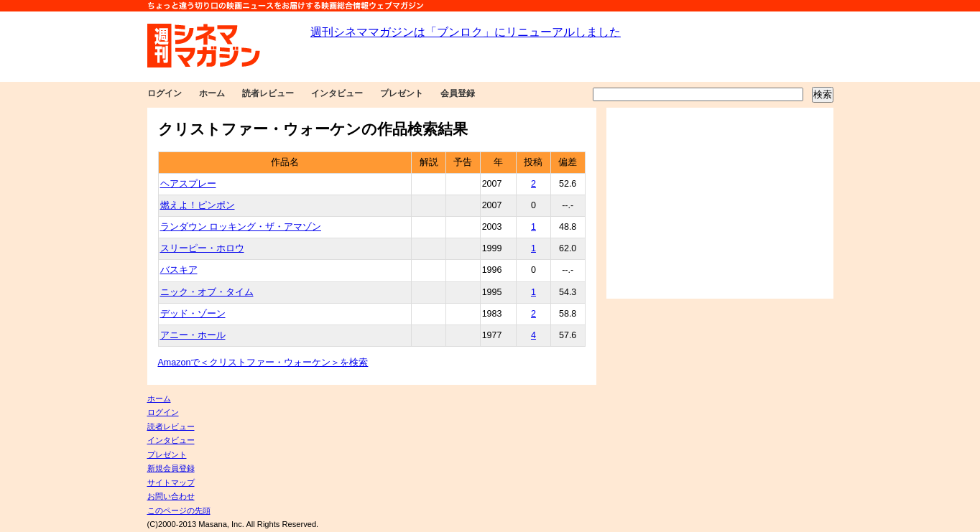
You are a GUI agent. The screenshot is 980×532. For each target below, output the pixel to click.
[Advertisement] (720, 203)
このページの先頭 (179, 510)
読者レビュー (268, 93)
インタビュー (337, 93)
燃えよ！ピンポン (198, 205)
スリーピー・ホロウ (202, 248)
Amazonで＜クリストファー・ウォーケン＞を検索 (263, 363)
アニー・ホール (193, 335)
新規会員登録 (171, 468)
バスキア (179, 270)
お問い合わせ (171, 496)
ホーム (212, 93)
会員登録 (458, 93)
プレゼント (402, 93)
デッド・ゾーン (193, 314)
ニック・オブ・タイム (207, 292)
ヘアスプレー (188, 184)
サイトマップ (171, 482)
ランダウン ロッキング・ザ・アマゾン (241, 227)
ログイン (165, 93)
